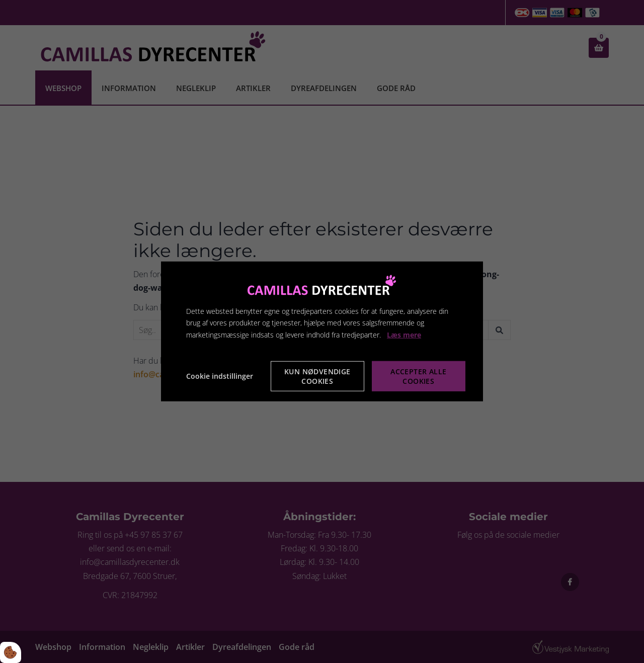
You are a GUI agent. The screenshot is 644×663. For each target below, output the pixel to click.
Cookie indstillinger (220, 376)
